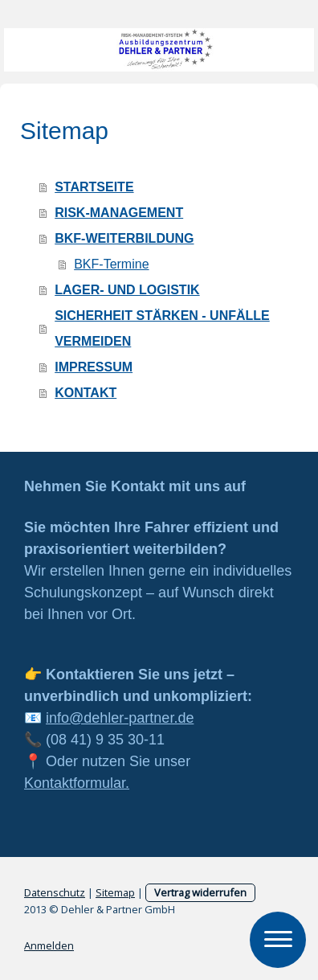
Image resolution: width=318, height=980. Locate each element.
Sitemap (115, 892)
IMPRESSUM (94, 367)
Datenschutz (55, 892)
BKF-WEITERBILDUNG (124, 238)
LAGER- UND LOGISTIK (127, 290)
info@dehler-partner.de (120, 718)
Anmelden (49, 945)
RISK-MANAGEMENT (119, 213)
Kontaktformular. (77, 783)
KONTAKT (86, 393)
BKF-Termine (111, 264)
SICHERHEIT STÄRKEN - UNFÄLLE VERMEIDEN (162, 328)
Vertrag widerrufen (200, 892)
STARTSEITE (94, 187)
